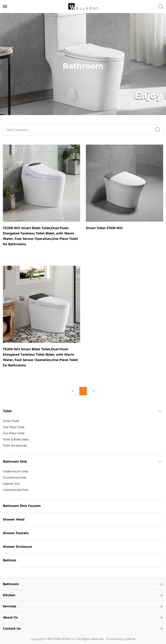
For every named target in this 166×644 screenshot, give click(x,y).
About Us (10, 617)
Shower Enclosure (17, 547)
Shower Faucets (16, 533)
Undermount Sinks (16, 471)
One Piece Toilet (14, 427)
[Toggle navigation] (5, 7)
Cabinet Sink (11, 484)
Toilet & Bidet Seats (16, 439)
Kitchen (9, 595)
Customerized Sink (16, 490)
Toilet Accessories (15, 446)
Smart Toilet (11, 421)
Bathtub (10, 560)
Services (10, 606)
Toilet (7, 411)
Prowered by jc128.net (121, 639)
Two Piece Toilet (14, 433)
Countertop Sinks (15, 478)
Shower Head (14, 519)
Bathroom (11, 584)
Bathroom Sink (15, 462)
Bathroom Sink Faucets (22, 506)
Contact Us (12, 629)
